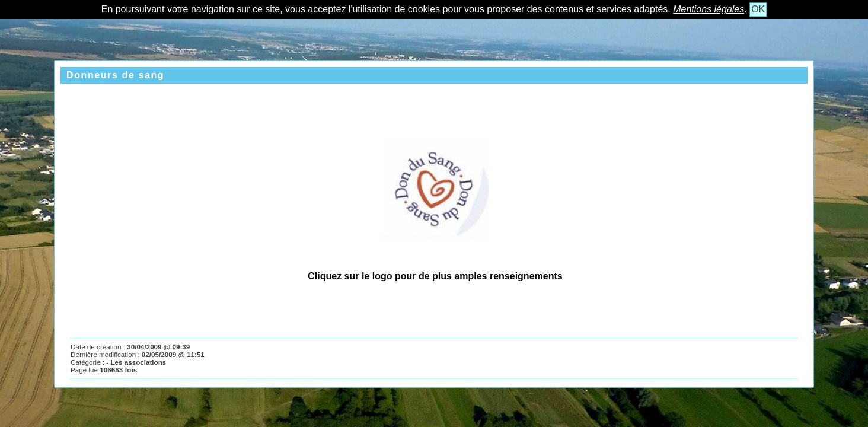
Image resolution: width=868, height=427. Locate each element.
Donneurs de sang (115, 75)
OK (758, 9)
